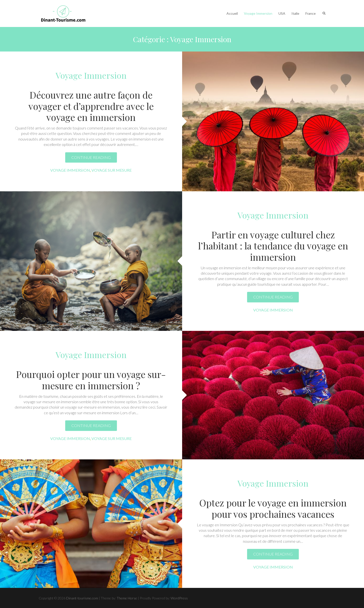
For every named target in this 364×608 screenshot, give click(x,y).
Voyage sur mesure (112, 170)
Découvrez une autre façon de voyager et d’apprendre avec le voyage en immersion (91, 106)
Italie (295, 13)
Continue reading (91, 157)
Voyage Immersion (258, 13)
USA (282, 13)
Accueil (232, 13)
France (311, 13)
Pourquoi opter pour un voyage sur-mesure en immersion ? (91, 380)
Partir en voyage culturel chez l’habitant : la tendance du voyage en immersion (273, 246)
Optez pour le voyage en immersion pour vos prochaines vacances (273, 508)
